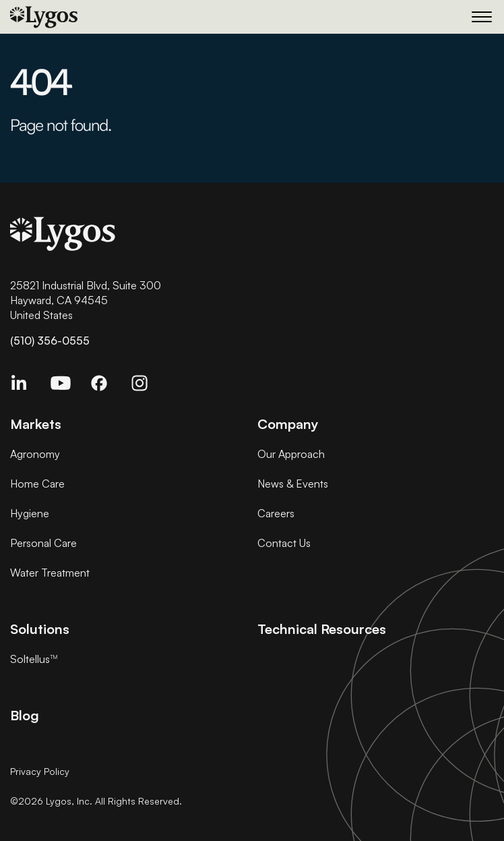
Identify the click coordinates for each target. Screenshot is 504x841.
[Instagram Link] (146, 390)
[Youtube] (65, 390)
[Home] (108, 17)
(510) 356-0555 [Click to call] (50, 341)
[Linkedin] (25, 390)
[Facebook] (106, 390)
